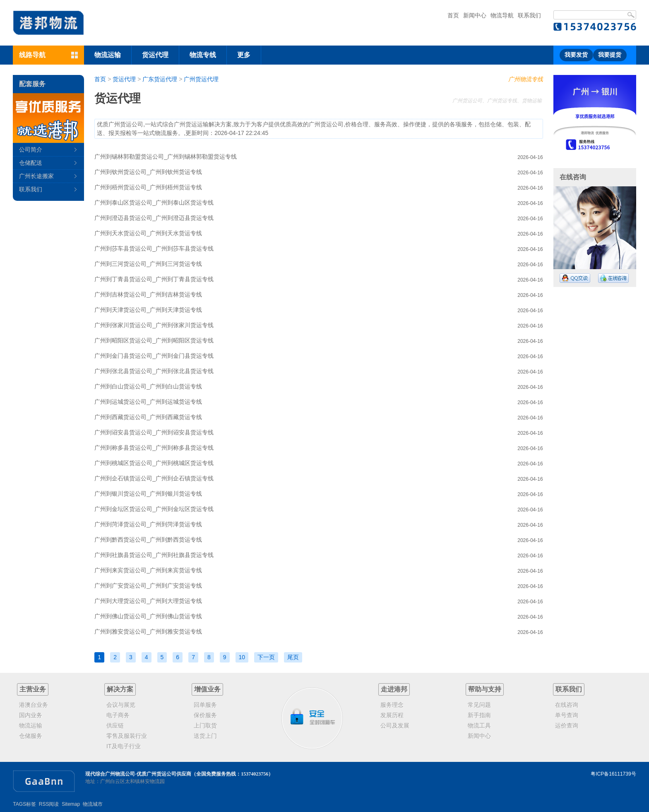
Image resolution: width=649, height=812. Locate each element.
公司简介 (31, 149)
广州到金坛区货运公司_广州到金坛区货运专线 (154, 509)
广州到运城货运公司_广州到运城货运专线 (148, 402)
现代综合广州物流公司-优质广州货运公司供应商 (138, 774)
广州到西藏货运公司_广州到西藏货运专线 (148, 417)
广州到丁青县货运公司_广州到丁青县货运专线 (154, 279)
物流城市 (93, 804)
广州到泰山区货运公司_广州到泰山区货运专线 (154, 202)
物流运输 (108, 55)
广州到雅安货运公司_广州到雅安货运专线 (148, 631)
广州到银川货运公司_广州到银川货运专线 (148, 494)
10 (242, 657)
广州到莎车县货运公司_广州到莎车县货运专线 (154, 248)
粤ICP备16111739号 (613, 774)
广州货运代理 (201, 79)
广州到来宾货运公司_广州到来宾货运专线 (148, 570)
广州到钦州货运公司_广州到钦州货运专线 (148, 172)
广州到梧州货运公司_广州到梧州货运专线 (148, 187)
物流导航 (502, 15)
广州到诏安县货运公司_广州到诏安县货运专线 (154, 432)
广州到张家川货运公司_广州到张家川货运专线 (154, 325)
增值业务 (207, 689)
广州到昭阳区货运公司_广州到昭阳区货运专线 (154, 340)
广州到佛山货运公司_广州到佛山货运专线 (148, 616)
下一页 (266, 657)
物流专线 (203, 55)
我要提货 (610, 55)
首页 (453, 15)
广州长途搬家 (36, 176)
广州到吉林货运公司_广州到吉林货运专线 (148, 294)
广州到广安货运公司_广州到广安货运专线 (148, 586)
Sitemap (71, 804)
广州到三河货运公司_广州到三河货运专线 (148, 264)
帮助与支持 (485, 689)
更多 (244, 55)
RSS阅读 (49, 804)
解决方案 (120, 689)
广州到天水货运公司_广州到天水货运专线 (148, 233)
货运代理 (155, 55)
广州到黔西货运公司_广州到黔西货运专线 (148, 540)
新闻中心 (475, 15)
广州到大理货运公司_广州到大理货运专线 (148, 601)
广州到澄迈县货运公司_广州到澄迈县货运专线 (154, 218)
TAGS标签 (24, 804)
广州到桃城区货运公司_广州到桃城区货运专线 (154, 463)
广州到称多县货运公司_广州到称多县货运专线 (154, 448)
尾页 (293, 657)
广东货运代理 (160, 79)
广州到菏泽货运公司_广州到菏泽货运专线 (148, 524)
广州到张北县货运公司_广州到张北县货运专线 (154, 371)
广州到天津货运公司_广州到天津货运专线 (148, 310)
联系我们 (529, 15)
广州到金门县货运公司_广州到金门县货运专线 (154, 356)
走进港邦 (394, 689)
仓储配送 (31, 163)
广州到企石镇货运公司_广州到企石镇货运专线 (154, 478)
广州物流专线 (526, 79)
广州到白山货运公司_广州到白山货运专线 (148, 386)
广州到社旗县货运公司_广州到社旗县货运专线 (154, 555)
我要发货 (576, 55)
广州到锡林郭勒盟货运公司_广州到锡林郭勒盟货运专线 (166, 157)
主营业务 (33, 689)
